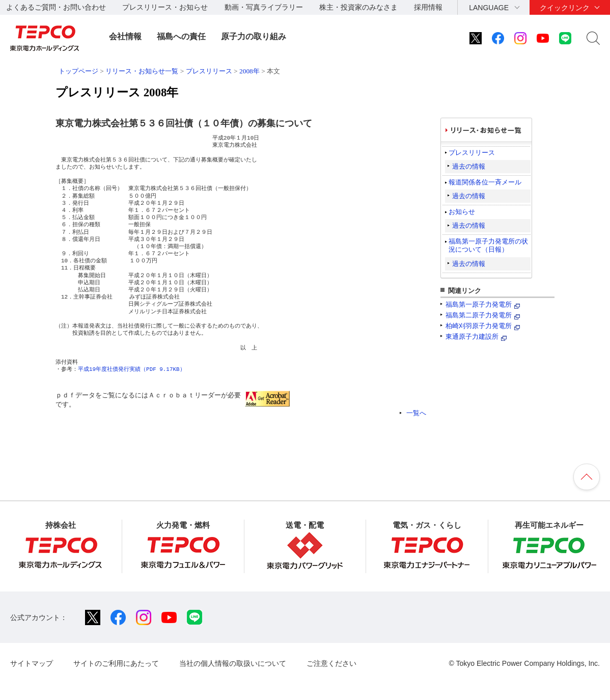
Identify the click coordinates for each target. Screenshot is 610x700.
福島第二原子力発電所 (479, 315)
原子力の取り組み (254, 36)
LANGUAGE (489, 8)
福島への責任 (181, 36)
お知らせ (462, 212)
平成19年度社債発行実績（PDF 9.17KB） (132, 369)
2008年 (249, 71)
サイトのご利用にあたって (116, 663)
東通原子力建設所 (472, 336)
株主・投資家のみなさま (358, 7)
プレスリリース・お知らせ (165, 7)
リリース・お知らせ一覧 (142, 71)
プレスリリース (209, 71)
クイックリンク (565, 8)
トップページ (78, 71)
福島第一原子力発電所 (479, 304)
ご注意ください (331, 663)
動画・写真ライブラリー (264, 7)
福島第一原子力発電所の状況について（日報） (488, 245)
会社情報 (125, 36)
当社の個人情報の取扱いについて (233, 663)
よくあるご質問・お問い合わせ (56, 7)
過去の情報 (469, 166)
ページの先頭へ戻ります (587, 477)
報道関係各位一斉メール (485, 182)
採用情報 (428, 7)
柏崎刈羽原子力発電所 (479, 326)
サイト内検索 (593, 38)
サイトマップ (32, 663)
